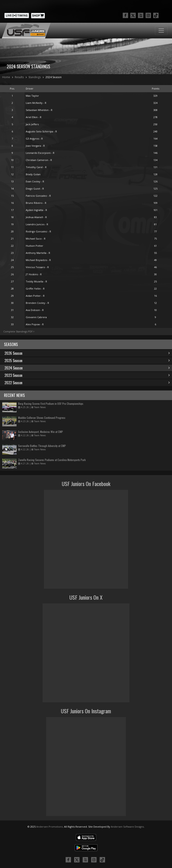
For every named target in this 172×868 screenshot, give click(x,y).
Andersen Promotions (49, 827)
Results (19, 77)
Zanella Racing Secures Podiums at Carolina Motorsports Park (52, 460)
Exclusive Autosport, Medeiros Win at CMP (41, 432)
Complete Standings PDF (19, 331)
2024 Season (54, 77)
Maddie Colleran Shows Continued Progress (42, 418)
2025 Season (87, 361)
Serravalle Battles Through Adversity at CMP (42, 446)
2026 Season (87, 353)
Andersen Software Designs (127, 827)
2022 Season (87, 383)
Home (6, 77)
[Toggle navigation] (161, 31)
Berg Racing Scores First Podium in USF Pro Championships (51, 404)
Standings (35, 77)
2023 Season (87, 375)
